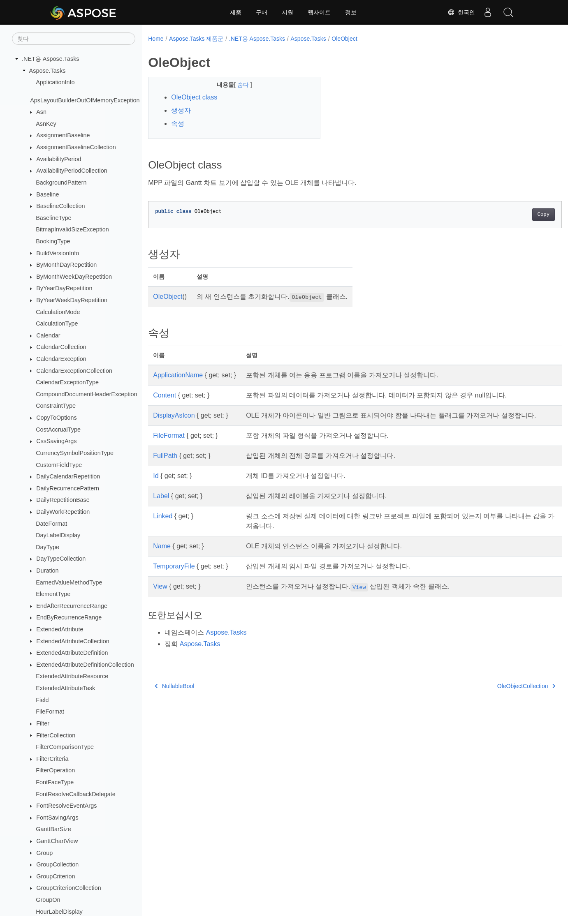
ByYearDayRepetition (64, 288)
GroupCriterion (56, 876)
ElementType (53, 594)
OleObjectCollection (497, 696)
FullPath (165, 465)
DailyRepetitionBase (63, 500)
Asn (41, 112)
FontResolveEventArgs (66, 806)
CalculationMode (58, 312)
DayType (48, 547)
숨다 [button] (238, 85)
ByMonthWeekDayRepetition (74, 277)
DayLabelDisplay (58, 535)
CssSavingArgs (56, 441)
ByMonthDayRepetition (66, 265)
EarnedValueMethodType (69, 582)
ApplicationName (178, 375)
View (160, 596)
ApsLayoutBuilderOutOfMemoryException (85, 100)
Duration (47, 571)
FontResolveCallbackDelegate (76, 794)
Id (156, 486)
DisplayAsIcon (174, 415)
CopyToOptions (56, 418)
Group (44, 853)
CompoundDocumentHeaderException (86, 394)
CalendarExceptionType (67, 382)
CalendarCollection (61, 347)
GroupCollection (57, 864)
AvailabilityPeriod (59, 159)
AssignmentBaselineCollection (76, 147)
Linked (163, 526)
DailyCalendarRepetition (68, 476)
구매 (262, 12)
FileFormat (50, 711)
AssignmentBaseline (63, 135)
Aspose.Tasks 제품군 (196, 39)
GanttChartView (57, 841)
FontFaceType (55, 782)
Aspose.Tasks (48, 71)
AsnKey (46, 124)
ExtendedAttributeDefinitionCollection (85, 665)
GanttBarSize (53, 829)
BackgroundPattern (61, 182)
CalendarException (61, 359)
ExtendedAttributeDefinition (72, 653)
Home (156, 39)
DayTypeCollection (61, 559)
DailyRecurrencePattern (68, 488)
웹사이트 (319, 12)
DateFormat (51, 524)
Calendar (48, 335)
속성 (178, 124)
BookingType (53, 241)
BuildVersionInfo (58, 253)
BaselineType (53, 218)
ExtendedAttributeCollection (73, 641)
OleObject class (194, 97)
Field (42, 700)
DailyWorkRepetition (63, 512)
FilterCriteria (52, 759)
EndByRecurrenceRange (69, 617)
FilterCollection (56, 735)
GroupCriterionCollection (69, 888)
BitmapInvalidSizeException (72, 229)
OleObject (344, 39)
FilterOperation (55, 770)
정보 (351, 12)
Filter (43, 723)
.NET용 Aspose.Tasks (51, 59)
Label (161, 506)
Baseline (48, 194)
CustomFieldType (59, 465)
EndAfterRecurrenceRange (72, 606)
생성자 (181, 110)
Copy (515, 215)
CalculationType (57, 323)
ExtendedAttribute (60, 629)
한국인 (461, 12)
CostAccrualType (58, 430)
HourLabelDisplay (59, 912)
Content (165, 395)
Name (162, 556)
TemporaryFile (174, 576)
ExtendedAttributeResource (72, 676)
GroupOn (48, 900)
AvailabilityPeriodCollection (72, 171)
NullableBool (174, 696)
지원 (287, 12)
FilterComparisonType (65, 747)
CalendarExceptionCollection (74, 371)
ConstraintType (56, 406)
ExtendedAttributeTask (65, 688)
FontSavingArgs (57, 818)
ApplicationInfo (55, 82)
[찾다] (74, 39)
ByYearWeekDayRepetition (72, 300)
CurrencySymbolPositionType (75, 453)
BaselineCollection (60, 206)
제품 (236, 12)
